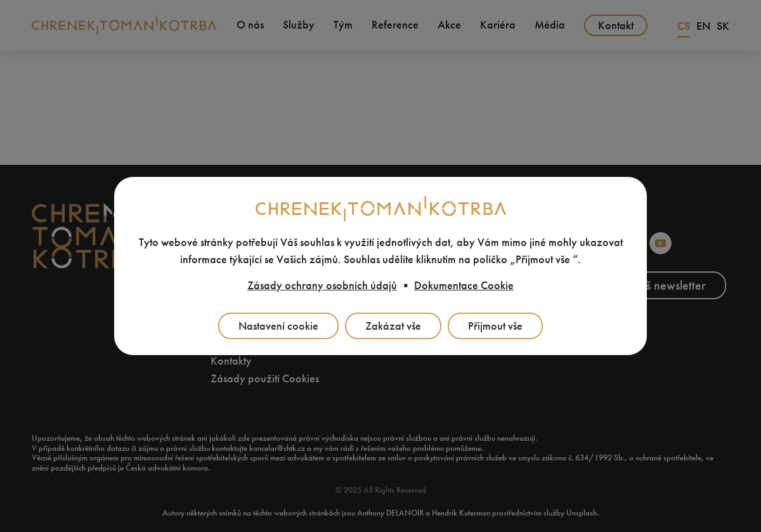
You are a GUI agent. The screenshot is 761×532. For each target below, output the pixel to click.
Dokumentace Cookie (464, 285)
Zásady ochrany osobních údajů (322, 285)
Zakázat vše (393, 326)
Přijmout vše (495, 326)
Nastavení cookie (278, 326)
